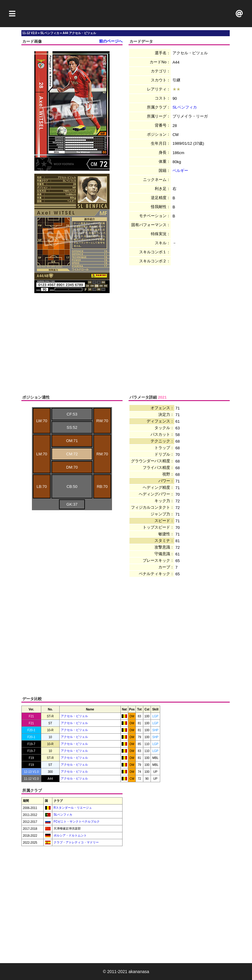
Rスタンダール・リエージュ (72, 808)
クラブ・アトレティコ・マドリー (76, 842)
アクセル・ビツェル (74, 716)
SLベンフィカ (185, 107)
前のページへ (111, 41)
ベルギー (180, 171)
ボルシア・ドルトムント (70, 835)
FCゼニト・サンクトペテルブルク (76, 822)
